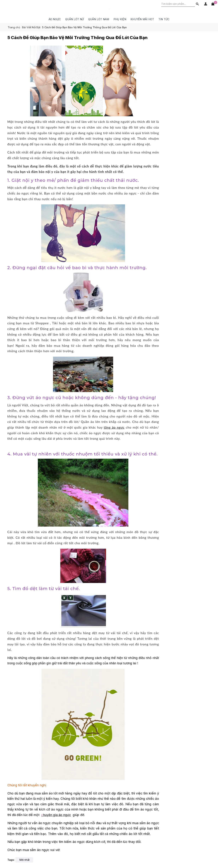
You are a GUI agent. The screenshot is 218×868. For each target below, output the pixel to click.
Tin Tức (164, 19)
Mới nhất (24, 860)
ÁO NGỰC (55, 19)
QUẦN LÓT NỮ (75, 19)
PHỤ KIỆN (120, 19)
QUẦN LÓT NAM (99, 19)
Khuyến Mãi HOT (142, 19)
